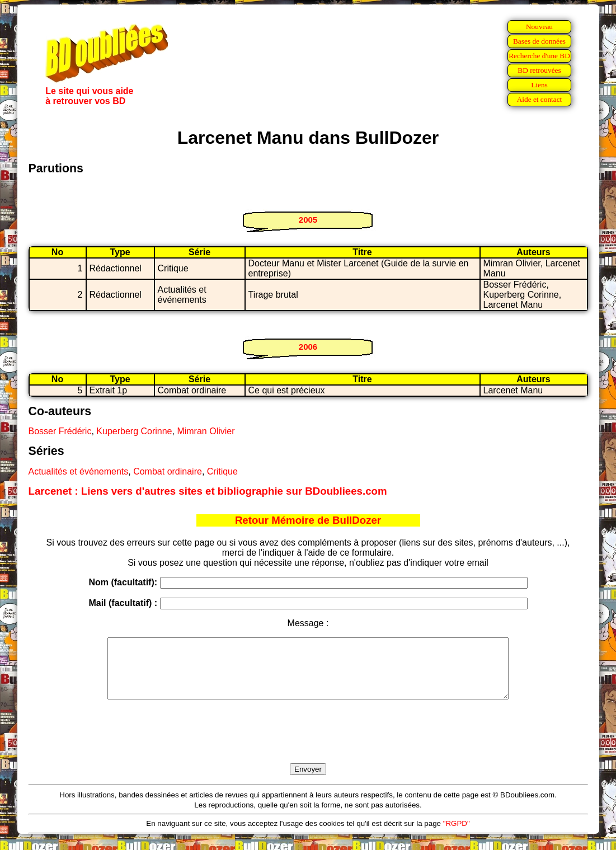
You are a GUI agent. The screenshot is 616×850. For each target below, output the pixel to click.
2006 (308, 347)
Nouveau (539, 27)
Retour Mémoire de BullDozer (308, 520)
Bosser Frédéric (60, 431)
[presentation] (308, 744)
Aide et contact (540, 99)
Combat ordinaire (168, 471)
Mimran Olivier (206, 431)
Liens (539, 85)
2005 (308, 220)
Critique (222, 471)
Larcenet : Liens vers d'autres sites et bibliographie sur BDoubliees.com (208, 491)
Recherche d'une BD (539, 56)
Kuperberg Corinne (134, 431)
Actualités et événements (79, 471)
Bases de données (539, 41)
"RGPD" (457, 835)
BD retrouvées (539, 70)
